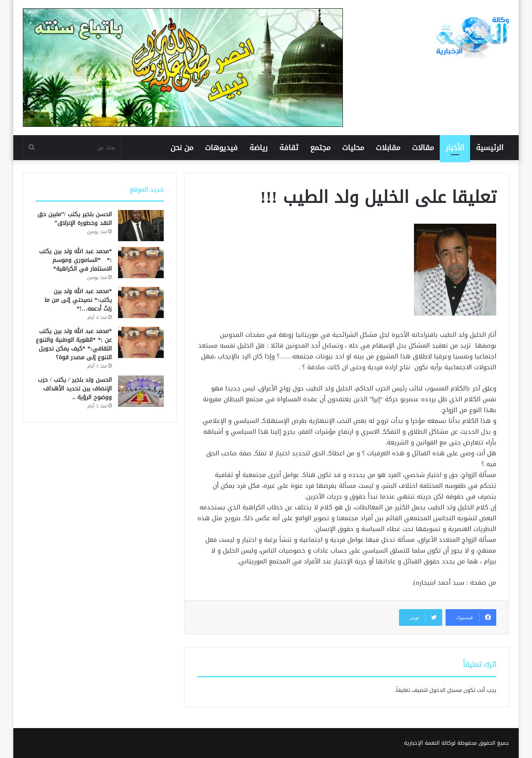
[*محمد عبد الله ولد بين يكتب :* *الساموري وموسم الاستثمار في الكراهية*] (141, 263)
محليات (353, 148)
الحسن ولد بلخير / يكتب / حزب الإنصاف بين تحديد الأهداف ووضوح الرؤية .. (75, 389)
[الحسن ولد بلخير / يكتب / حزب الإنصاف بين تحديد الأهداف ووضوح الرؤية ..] (141, 391)
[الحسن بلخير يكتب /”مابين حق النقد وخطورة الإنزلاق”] (141, 226)
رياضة (259, 148)
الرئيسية (490, 148)
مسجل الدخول (446, 690)
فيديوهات (221, 148)
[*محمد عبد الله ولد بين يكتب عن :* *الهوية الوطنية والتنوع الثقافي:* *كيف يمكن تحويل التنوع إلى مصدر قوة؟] (141, 342)
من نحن (182, 148)
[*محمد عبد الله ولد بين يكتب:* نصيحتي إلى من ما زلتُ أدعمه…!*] (141, 302)
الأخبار (455, 148)
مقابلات (388, 148)
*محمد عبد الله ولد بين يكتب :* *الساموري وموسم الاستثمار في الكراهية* (75, 260)
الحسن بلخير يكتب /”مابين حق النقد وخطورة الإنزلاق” (75, 219)
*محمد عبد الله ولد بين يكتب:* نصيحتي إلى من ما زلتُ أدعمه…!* (78, 300)
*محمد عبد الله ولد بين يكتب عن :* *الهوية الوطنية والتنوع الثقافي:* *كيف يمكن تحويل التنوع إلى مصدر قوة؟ (74, 344)
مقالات (423, 148)
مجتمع (320, 148)
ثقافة (289, 148)
